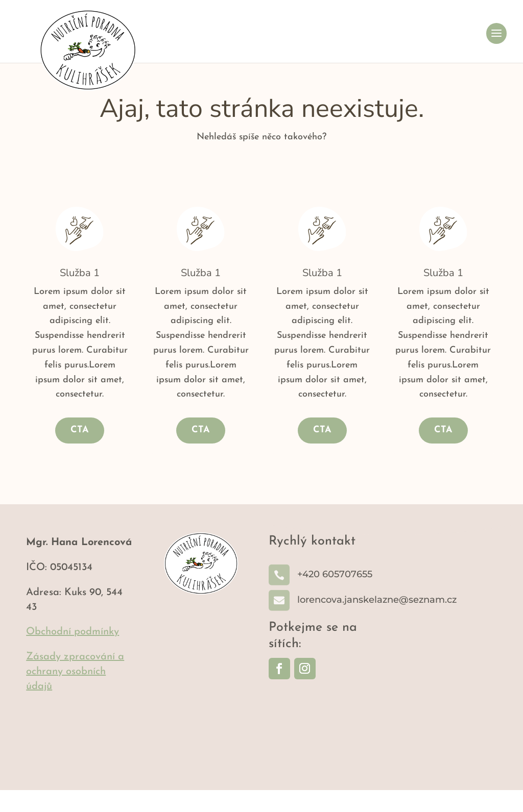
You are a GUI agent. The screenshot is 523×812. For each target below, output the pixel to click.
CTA (80, 452)
